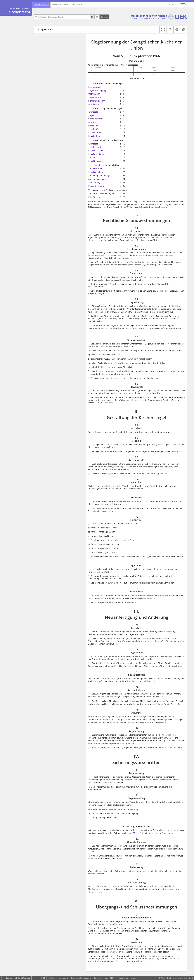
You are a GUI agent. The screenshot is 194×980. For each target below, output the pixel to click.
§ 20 (133, 833)
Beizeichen (93, 122)
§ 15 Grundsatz (47, 106)
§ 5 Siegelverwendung (50, 58)
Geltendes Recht (41, 5)
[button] (183, 5)
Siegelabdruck (95, 133)
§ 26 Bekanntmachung (50, 154)
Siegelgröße (94, 129)
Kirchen (8, 978)
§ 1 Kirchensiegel (48, 42)
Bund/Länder (23, 978)
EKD (42, 978)
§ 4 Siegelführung (48, 54)
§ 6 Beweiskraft (47, 62)
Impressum (63, 978)
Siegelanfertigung (96, 154)
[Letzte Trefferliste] (97, 17)
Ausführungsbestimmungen (101, 194)
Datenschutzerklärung (81, 978)
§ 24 (171, 704)
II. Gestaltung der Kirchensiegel (50, 66)
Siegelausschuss (96, 151)
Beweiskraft (94, 104)
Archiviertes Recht (60, 5)
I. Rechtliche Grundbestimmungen (52, 38)
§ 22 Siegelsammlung (50, 138)
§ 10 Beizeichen (47, 82)
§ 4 (124, 486)
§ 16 (164, 747)
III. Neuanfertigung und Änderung (51, 102)
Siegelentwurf (95, 147)
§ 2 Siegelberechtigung (50, 46)
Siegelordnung (45, 29)
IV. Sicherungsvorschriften (48, 130)
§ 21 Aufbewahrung (49, 134)
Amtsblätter (77, 5)
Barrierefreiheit (101, 978)
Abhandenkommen (97, 179)
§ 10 (101, 321)
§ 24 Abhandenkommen (51, 146)
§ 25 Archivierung (48, 150)
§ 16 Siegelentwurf (48, 110)
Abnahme (93, 157)
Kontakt (51, 978)
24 (137, 486)
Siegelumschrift (95, 119)
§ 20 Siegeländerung (49, 126)
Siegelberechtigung (97, 90)
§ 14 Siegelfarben (48, 98)
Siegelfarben (94, 136)
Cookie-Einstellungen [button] (127, 978)
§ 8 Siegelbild (46, 74)
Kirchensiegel (95, 87)
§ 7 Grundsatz (46, 70)
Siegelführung (95, 97)
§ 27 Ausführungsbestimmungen (55, 162)
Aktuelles (173, 5)
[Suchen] (105, 17)
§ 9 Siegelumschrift (49, 78)
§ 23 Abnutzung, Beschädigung (54, 142)
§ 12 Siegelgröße (48, 90)
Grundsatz (93, 112)
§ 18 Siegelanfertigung (50, 118)
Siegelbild (93, 115)
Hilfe (112, 978)
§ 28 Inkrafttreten (48, 166)
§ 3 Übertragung (47, 50)
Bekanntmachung (96, 186)
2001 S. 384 (154, 74)
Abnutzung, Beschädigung (100, 176)
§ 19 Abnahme (47, 122)
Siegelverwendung (97, 101)
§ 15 (118, 666)
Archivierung (94, 182)
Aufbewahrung (95, 169)
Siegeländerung (96, 161)
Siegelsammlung (96, 172)
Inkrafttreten (94, 197)
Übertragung (94, 94)
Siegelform (93, 126)
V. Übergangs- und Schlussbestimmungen (55, 158)
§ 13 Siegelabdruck (49, 94)
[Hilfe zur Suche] (92, 17)
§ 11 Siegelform (47, 86)
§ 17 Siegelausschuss (50, 114)
